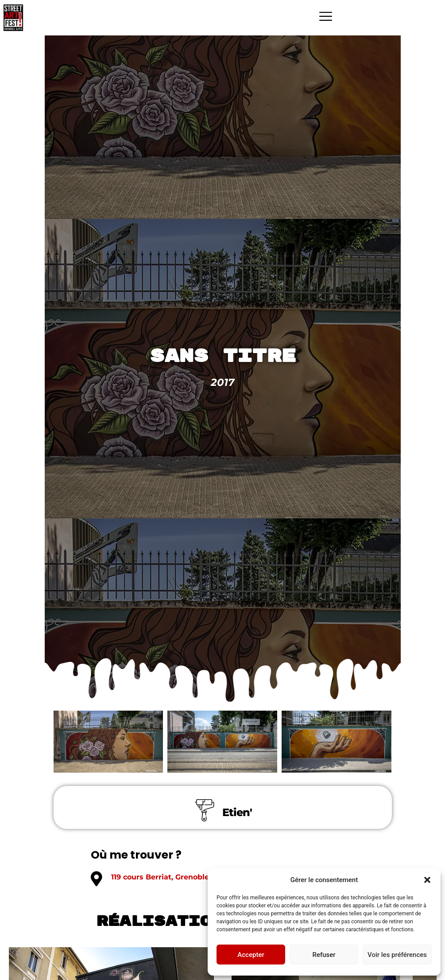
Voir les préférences (397, 955)
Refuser (324, 955)
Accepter (251, 955)
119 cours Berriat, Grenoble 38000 (173, 877)
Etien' (237, 812)
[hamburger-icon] (326, 18)
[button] (427, 880)
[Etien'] (205, 810)
